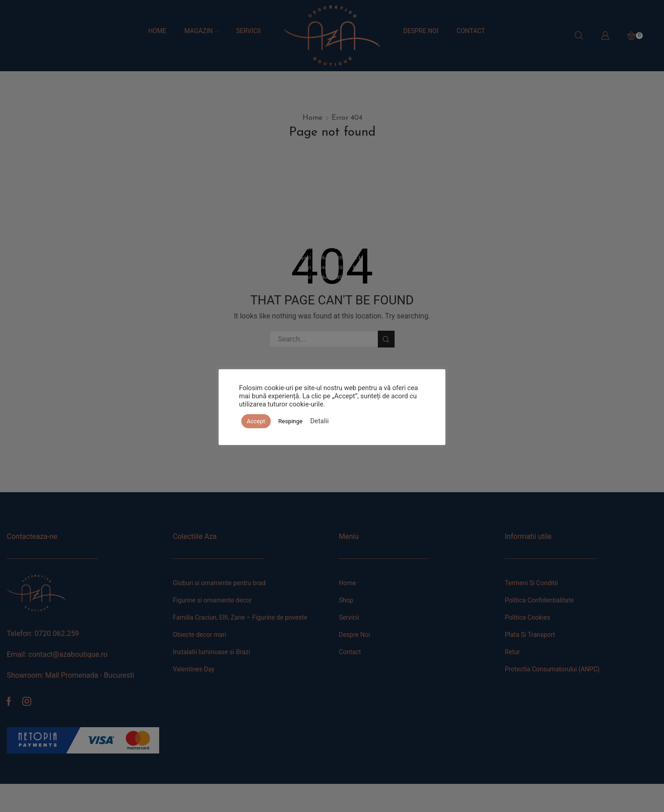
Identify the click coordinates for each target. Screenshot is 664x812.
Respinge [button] (290, 421)
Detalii (320, 421)
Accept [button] (256, 421)
